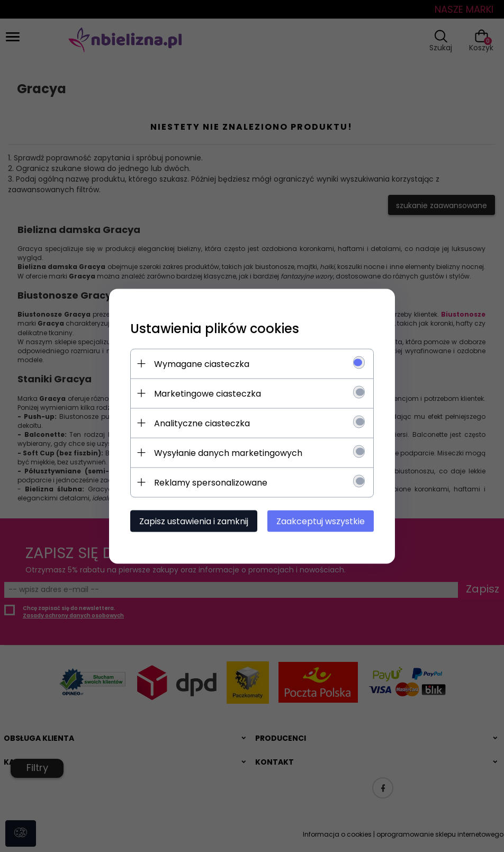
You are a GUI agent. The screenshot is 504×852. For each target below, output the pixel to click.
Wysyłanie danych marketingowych (228, 452)
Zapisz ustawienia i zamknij (194, 521)
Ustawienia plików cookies (215, 328)
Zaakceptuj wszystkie (321, 521)
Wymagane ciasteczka (202, 364)
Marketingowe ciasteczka (208, 393)
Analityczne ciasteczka (202, 423)
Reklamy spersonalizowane (211, 482)
